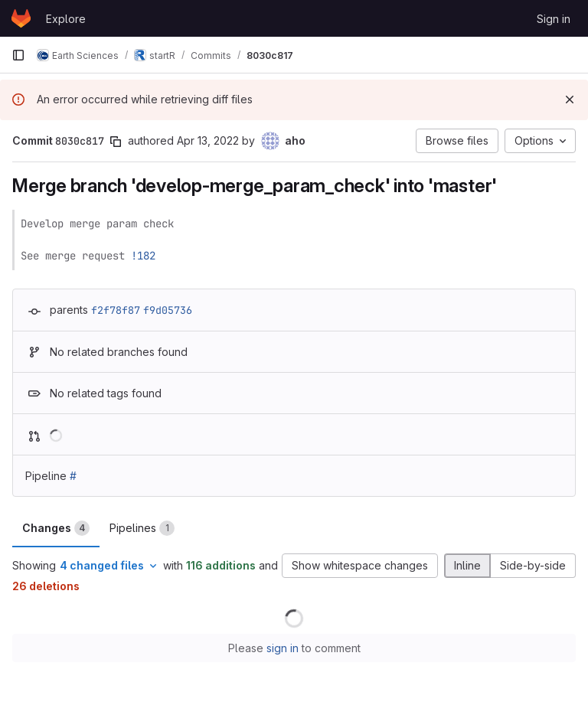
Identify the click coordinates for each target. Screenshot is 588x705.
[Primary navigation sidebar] (18, 55)
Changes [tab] (56, 528)
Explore (66, 19)
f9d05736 (168, 310)
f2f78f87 (116, 310)
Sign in (554, 19)
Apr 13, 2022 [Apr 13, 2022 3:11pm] (208, 140)
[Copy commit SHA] (116, 142)
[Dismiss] (570, 100)
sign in (283, 648)
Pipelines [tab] (142, 528)
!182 (143, 256)
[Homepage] (21, 18)
